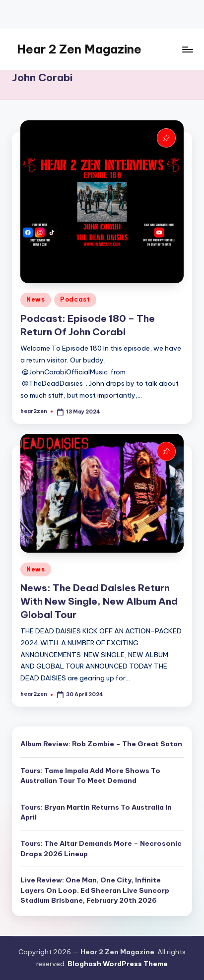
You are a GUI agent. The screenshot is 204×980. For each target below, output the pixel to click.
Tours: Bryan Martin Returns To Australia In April (96, 812)
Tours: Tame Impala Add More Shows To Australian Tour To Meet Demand (90, 775)
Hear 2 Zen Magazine (79, 49)
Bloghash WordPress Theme (118, 964)
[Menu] (187, 49)
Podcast (75, 299)
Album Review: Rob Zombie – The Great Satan (101, 744)
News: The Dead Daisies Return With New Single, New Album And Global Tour (99, 601)
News (36, 299)
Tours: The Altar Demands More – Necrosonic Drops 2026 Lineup (101, 848)
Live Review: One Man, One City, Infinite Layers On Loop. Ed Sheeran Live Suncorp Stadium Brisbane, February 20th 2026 (95, 890)
